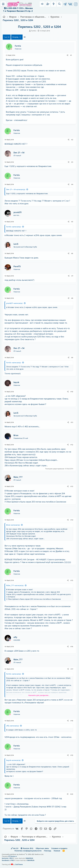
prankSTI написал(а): (15, 303)
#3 (72, 162)
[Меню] (3, 4)
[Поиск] (59, 4)
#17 (72, 669)
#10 (72, 392)
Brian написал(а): (13, 525)
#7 (72, 276)
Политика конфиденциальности (28, 851)
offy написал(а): (13, 726)
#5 (72, 222)
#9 (72, 357)
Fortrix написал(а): (14, 227)
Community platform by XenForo (23, 854)
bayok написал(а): (14, 760)
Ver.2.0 (15, 848)
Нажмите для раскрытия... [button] (39, 695)
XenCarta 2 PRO (7, 858)
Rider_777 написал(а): (15, 585)
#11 (72, 422)
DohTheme (19, 864)
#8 (72, 298)
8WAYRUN (29, 858)
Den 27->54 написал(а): (16, 189)
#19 (72, 755)
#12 (72, 445)
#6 (72, 253)
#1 (71, 55)
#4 (72, 184)
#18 (72, 721)
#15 (72, 580)
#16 (72, 646)
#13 (72, 486)
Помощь (48, 851)
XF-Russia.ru (12, 856)
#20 (72, 794)
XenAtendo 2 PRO (8, 860)
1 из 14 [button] (7, 37)
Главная (57, 851)
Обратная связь (42, 848)
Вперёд (17, 37)
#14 (72, 520)
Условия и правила (59, 848)
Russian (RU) (27, 848)
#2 (72, 140)
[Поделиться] (68, 55)
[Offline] (11, 49)
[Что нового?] (54, 4)
